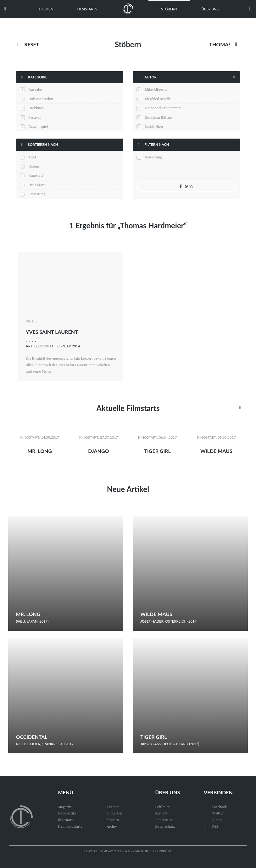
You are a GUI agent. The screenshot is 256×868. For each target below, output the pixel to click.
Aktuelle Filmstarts (128, 408)
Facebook (215, 807)
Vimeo (213, 820)
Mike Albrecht (156, 89)
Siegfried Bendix (158, 99)
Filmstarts (87, 9)
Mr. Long (40, 451)
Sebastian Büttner (159, 117)
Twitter (214, 813)
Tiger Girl (157, 451)
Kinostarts (66, 820)
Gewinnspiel (38, 126)
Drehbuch (36, 108)
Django (98, 451)
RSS (211, 826)
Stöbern (169, 9)
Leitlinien (163, 807)
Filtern (186, 186)
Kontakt (161, 813)
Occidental (31, 737)
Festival (35, 117)
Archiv (112, 826)
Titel (32, 157)
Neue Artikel (128, 489)
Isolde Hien (154, 126)
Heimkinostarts (70, 826)
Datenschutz (165, 826)
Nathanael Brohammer (163, 108)
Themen (46, 9)
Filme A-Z (114, 813)
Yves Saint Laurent (52, 332)
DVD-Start (37, 185)
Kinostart (36, 175)
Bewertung (37, 194)
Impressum (164, 820)
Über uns (210, 9)
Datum (34, 166)
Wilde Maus (216, 451)
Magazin (64, 807)
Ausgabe (35, 89)
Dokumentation (41, 99)
